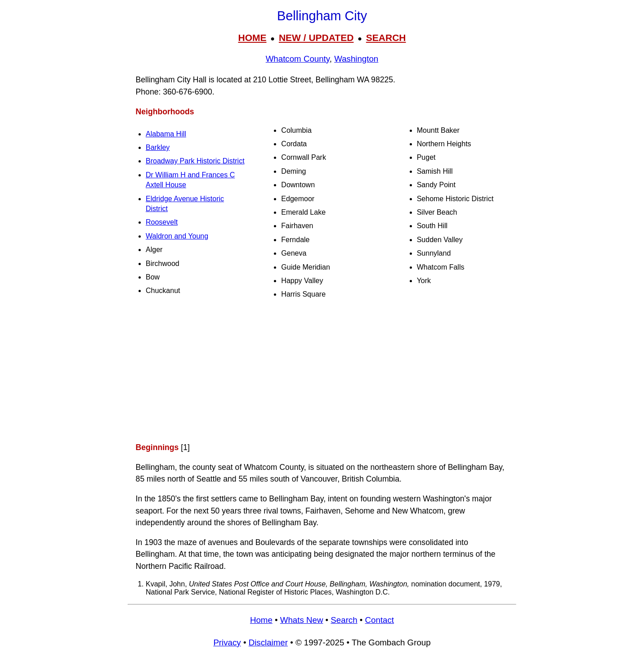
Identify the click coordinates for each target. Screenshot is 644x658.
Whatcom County (298, 59)
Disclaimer (268, 642)
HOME (252, 38)
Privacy (227, 642)
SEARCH (386, 38)
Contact (380, 620)
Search (344, 620)
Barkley (158, 147)
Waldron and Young (177, 236)
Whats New (302, 620)
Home (261, 620)
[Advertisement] (322, 370)
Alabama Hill (166, 134)
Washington (356, 59)
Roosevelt (162, 222)
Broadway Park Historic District (195, 161)
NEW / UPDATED (316, 38)
